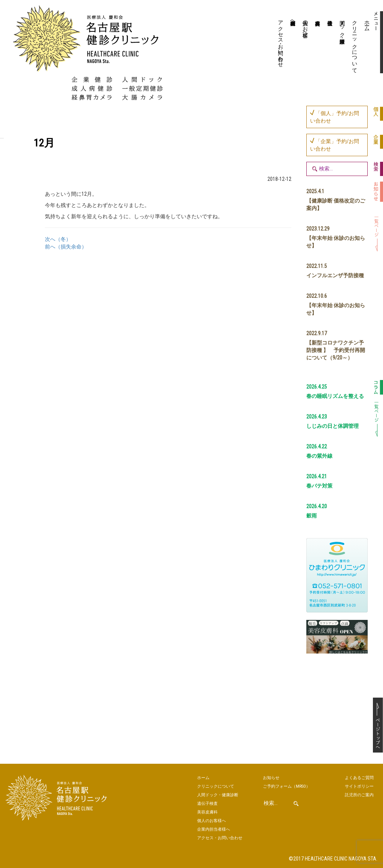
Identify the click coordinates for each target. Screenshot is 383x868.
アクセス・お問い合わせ (281, 41)
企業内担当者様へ (293, 20)
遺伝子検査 (329, 43)
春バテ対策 (319, 486)
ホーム (367, 23)
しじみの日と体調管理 (333, 426)
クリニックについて (355, 44)
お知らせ (271, 778)
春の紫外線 (319, 456)
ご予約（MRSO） (287, 786)
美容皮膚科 (317, 43)
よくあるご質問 (359, 778)
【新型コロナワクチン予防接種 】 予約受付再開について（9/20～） (336, 350)
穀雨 (312, 516)
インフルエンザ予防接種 (335, 275)
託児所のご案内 (359, 795)
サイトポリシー (359, 786)
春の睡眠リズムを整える (335, 396)
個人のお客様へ (305, 26)
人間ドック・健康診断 (342, 26)
